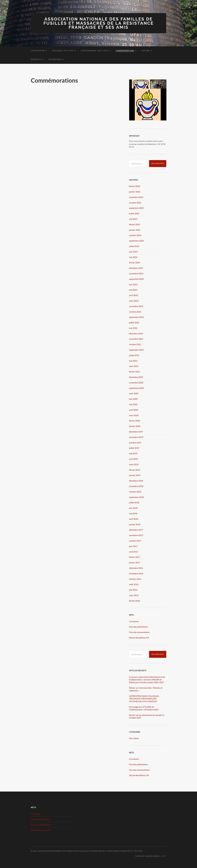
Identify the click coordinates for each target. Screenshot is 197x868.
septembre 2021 (136, 350)
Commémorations (125, 51)
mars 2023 (134, 301)
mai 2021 (133, 361)
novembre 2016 (136, 573)
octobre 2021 (135, 344)
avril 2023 (134, 295)
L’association (38, 51)
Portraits (36, 59)
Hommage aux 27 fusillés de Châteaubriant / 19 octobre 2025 (144, 708)
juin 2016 (133, 590)
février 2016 (135, 601)
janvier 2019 (135, 475)
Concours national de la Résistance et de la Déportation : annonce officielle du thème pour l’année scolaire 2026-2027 (147, 680)
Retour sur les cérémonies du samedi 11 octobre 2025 (147, 716)
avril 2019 (134, 459)
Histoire (146, 51)
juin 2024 (133, 252)
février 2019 (135, 470)
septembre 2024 (136, 241)
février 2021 (135, 372)
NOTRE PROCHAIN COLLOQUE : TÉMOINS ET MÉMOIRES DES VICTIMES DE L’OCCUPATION (144, 699)
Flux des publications (138, 627)
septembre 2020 (136, 388)
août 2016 (134, 584)
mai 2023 (133, 290)
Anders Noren (152, 856)
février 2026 (135, 186)
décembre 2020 (136, 377)
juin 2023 (133, 284)
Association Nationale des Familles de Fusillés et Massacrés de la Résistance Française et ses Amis (99, 23)
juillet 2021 (134, 355)
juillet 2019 (134, 448)
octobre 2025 (135, 203)
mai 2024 (133, 257)
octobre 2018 (135, 492)
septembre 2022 (136, 317)
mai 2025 (133, 219)
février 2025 (135, 224)
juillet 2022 (134, 322)
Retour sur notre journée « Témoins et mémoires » (146, 689)
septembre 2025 (136, 208)
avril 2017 (134, 552)
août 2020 (134, 393)
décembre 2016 (136, 568)
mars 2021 (134, 366)
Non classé (134, 738)
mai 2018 (133, 513)
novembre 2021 (136, 339)
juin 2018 (133, 508)
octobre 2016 (135, 579)
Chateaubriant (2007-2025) (95, 51)
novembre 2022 (136, 306)
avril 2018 (134, 519)
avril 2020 (134, 410)
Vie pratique (55, 59)
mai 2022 (133, 328)
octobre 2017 (135, 541)
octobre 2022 (135, 312)
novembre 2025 (136, 197)
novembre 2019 (136, 437)
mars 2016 (134, 595)
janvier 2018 (135, 524)
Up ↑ (164, 856)
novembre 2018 (136, 486)
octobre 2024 (135, 235)
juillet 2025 (134, 213)
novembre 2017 (136, 535)
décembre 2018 (136, 481)
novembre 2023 (136, 273)
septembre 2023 (136, 279)
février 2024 (135, 262)
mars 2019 (134, 464)
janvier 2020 (135, 426)
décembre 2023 (136, 268)
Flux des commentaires (139, 632)
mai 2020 (133, 404)
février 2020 (135, 421)
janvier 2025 (135, 230)
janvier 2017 (135, 562)
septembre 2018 (136, 497)
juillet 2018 (134, 502)
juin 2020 (133, 399)
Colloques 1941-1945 (63, 51)
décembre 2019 (136, 432)
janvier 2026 (135, 192)
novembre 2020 (136, 383)
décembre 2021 (136, 333)
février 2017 (135, 557)
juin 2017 (133, 546)
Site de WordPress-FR (139, 638)
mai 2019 (133, 453)
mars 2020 (134, 415)
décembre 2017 (136, 530)
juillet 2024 (134, 246)
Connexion (134, 621)
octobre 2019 (135, 443)
